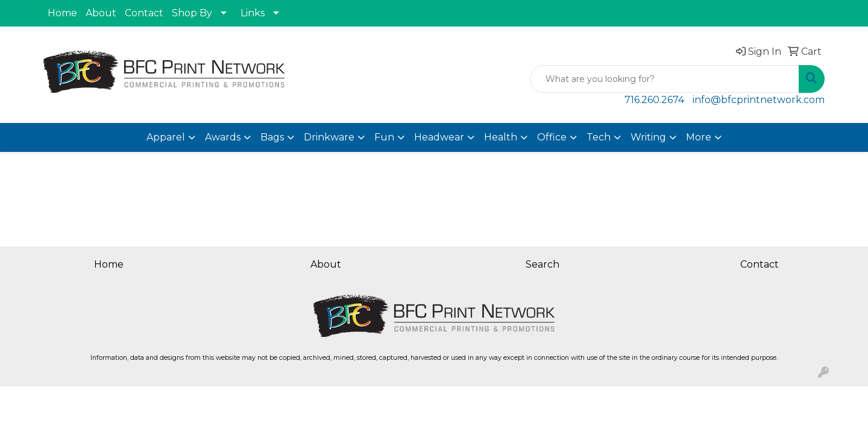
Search (542, 264)
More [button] (699, 137)
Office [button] (552, 137)
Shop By (192, 13)
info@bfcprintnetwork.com (759, 100)
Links (253, 13)
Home (62, 13)
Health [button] (501, 137)
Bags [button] (272, 137)
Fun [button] (384, 137)
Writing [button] (648, 137)
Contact (144, 13)
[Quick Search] (665, 79)
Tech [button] (599, 137)
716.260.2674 (654, 100)
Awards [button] (223, 137)
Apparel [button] (166, 137)
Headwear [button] (439, 137)
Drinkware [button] (329, 137)
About (101, 13)
